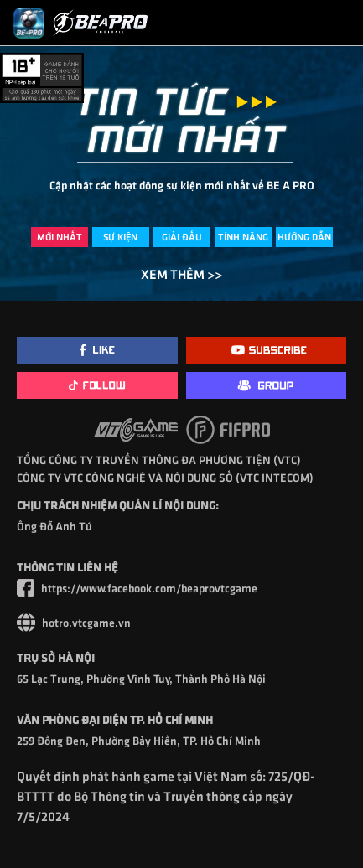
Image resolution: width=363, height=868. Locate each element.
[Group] (267, 385)
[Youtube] (267, 350)
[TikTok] (97, 385)
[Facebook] (97, 350)
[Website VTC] (181, 623)
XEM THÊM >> (181, 274)
